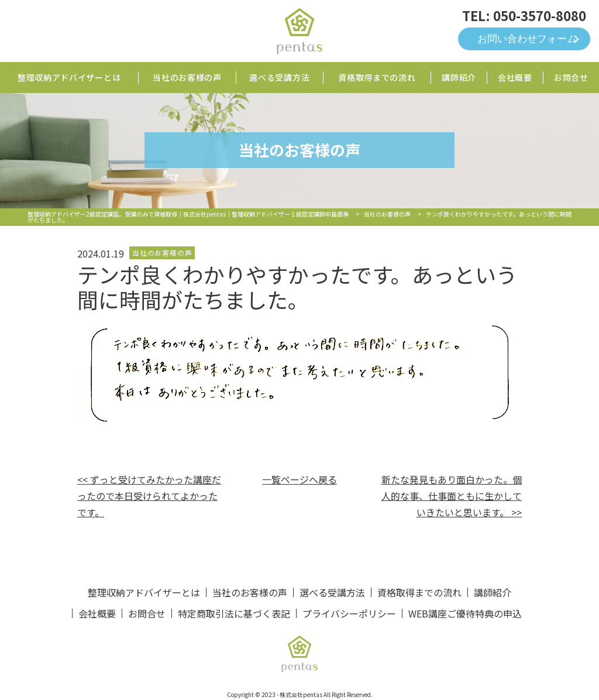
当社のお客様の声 (187, 77)
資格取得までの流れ (377, 77)
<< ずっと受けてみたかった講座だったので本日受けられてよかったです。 (149, 496)
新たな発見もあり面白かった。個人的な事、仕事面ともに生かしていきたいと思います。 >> (452, 496)
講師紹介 (459, 77)
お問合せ (571, 77)
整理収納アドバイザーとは (69, 77)
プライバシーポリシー (349, 613)
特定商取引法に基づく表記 (234, 613)
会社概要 (515, 77)
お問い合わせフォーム (527, 39)
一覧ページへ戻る (299, 479)
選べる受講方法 (279, 77)
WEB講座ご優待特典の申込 (465, 613)
